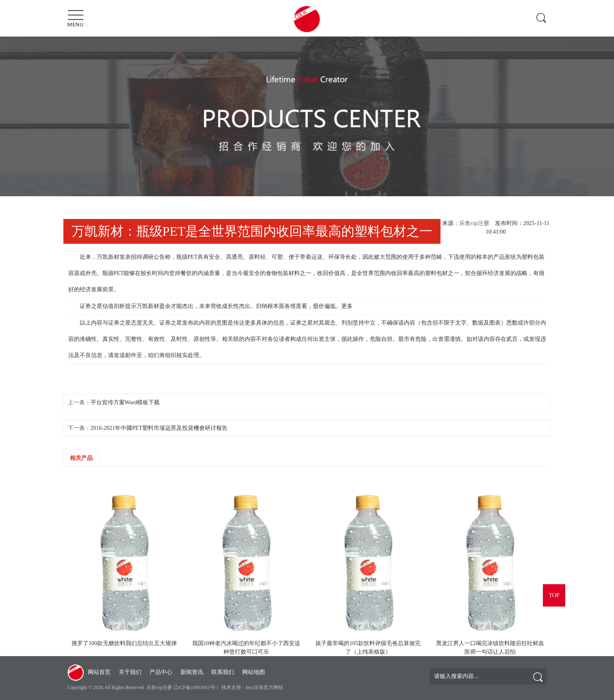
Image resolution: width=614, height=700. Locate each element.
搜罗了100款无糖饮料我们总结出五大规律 (124, 643)
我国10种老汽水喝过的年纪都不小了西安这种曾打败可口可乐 (246, 648)
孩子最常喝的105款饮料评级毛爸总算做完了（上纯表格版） (368, 648)
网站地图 (254, 672)
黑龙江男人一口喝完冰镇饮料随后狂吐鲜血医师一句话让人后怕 (490, 648)
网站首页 (99, 672)
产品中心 (161, 672)
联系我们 (223, 672)
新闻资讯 (192, 672)
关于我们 (130, 672)
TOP (554, 595)
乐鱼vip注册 (474, 223)
